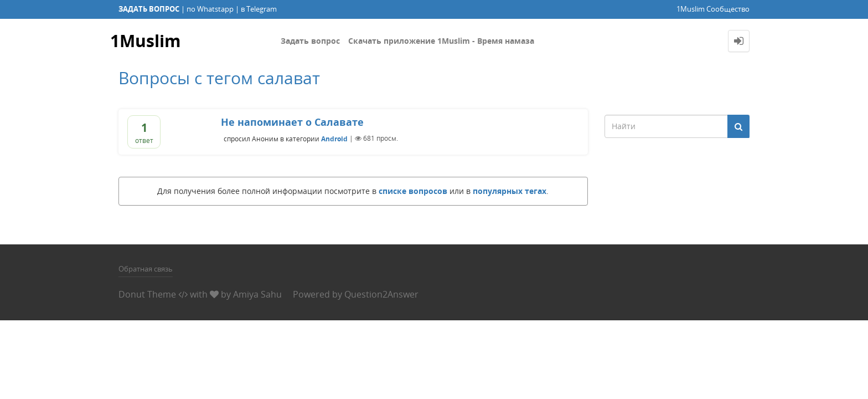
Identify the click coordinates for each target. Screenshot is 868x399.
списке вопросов (413, 191)
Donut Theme (147, 294)
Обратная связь (146, 269)
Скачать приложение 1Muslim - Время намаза (441, 41)
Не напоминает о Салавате (292, 122)
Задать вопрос (310, 41)
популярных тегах (510, 191)
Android (334, 138)
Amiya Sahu (257, 294)
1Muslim (145, 41)
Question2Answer (381, 294)
